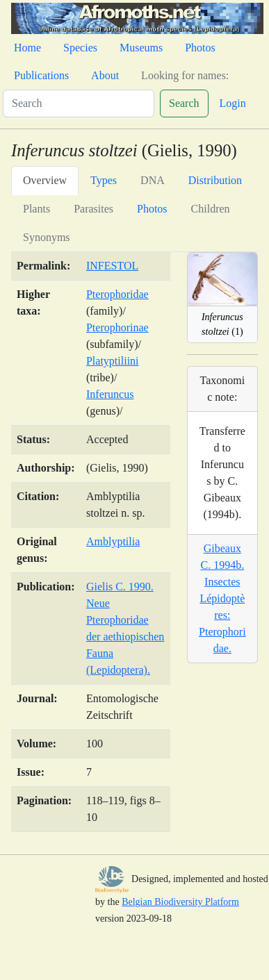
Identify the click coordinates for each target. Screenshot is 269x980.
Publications (41, 75)
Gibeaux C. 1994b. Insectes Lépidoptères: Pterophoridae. (222, 598)
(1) (222, 324)
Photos (200, 48)
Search (184, 103)
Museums (141, 48)
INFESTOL (112, 266)
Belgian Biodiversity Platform (180, 902)
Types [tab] (104, 180)
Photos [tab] (152, 209)
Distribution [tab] (215, 180)
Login (233, 103)
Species (80, 48)
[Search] (79, 103)
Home (27, 48)
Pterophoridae (117, 294)
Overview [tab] (45, 180)
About (105, 75)
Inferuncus (110, 394)
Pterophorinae (117, 327)
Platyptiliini (113, 361)
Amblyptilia (113, 541)
